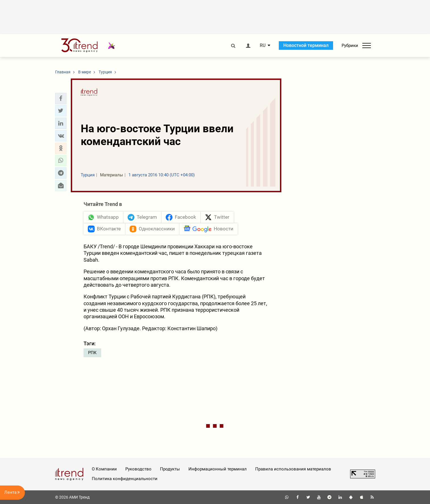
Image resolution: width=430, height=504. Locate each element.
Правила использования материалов (293, 469)
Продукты (170, 469)
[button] (61, 98)
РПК (92, 353)
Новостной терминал (306, 45)
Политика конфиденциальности (125, 479)
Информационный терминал (218, 469)
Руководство (138, 469)
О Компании (104, 469)
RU (263, 46)
